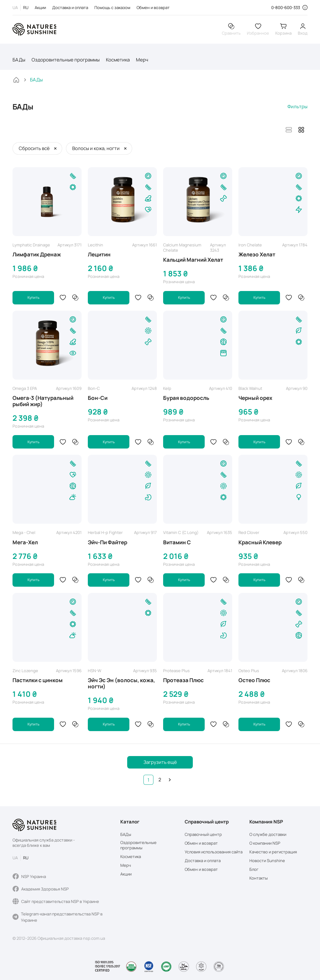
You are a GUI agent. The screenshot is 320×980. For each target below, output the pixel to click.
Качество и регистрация (273, 852)
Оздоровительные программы (66, 61)
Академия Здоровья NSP (41, 889)
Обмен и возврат (153, 7)
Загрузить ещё (160, 765)
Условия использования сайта (214, 852)
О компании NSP (265, 843)
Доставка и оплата (70, 7)
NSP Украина (29, 876)
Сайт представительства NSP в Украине (56, 901)
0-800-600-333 (286, 7)
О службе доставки (268, 834)
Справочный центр (203, 834)
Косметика (118, 61)
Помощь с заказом (112, 7)
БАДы (19, 61)
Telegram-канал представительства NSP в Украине (57, 917)
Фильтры (297, 108)
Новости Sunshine (267, 861)
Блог (254, 869)
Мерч (142, 61)
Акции (40, 7)
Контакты (259, 878)
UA (15, 7)
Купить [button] (33, 299)
